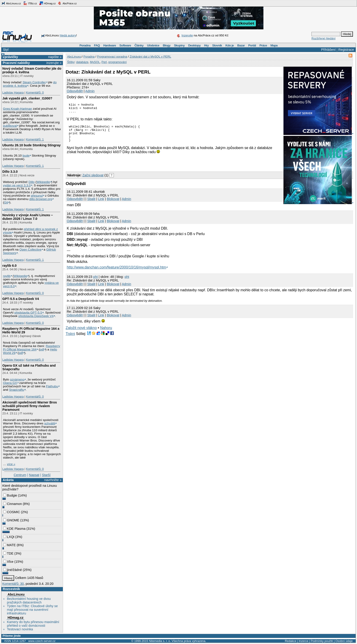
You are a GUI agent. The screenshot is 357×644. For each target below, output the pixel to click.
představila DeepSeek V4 (36, 316)
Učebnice (153, 45)
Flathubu (52, 386)
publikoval (10, 126)
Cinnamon (13, 504)
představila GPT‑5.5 (28, 313)
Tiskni (70, 339)
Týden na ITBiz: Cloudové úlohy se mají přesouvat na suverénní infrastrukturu (32, 610)
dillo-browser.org (41, 199)
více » (11, 464)
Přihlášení (328, 50)
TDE (8, 553)
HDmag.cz (47, 3)
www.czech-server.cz (42, 641)
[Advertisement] (119, 167)
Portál (252, 45)
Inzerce (303, 641)
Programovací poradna (112, 57)
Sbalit (91, 204)
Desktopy (194, 45)
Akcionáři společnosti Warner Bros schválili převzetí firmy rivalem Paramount (29, 406)
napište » (55, 57)
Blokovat (113, 204)
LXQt (9, 537)
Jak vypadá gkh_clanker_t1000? (27, 98)
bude (26, 156)
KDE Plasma (14, 529)
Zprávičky (10, 57)
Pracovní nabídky (16, 63)
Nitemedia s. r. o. (160, 641)
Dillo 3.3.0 (10, 172)
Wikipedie (43, 182)
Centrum (20, 475)
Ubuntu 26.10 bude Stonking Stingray (31, 145)
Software (125, 45)
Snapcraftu (17, 390)
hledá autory (68, 35)
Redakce (291, 641)
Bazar (241, 45)
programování (117, 62)
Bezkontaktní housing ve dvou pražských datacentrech (29, 601)
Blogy (167, 45)
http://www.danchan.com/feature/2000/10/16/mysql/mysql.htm (116, 273)
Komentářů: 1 (35, 139)
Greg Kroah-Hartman (18, 109)
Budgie (10, 495)
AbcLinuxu (16, 594)
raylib (7, 276)
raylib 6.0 (9, 266)
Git (6, 202)
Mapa (274, 45)
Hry (206, 45)
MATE (9, 545)
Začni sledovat (93, 181)
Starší (46, 475)
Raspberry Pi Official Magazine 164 (32, 348)
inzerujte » (54, 63)
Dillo (32, 182)
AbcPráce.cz (67, 3)
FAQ (97, 45)
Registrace (346, 50)
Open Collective (30, 250)
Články (139, 45)
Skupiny (179, 45)
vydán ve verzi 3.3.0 (17, 185)
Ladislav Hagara (13, 93)
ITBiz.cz (30, 3)
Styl (6, 50)
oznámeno (17, 379)
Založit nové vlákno (81, 333)
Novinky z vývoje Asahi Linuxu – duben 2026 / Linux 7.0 (28, 217)
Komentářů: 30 (13, 584)
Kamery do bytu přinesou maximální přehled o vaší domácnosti (33, 624)
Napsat (34, 475)
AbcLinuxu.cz (11, 3)
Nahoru (106, 333)
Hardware (110, 45)
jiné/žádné (13, 570)
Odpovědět (75, 91)
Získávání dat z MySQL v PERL (150, 57)
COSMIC (12, 512)
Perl (104, 62)
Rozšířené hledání (324, 38)
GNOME (11, 520)
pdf (42, 349)
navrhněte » (53, 480)
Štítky (71, 62)
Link (101, 204)
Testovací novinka (20, 629)
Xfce (8, 562)
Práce (263, 45)
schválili (50, 423)
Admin (90, 91)
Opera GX (10, 383)
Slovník (217, 45)
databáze (82, 62)
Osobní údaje (344, 641)
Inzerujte (187, 35)
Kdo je (230, 45)
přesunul (37, 196)
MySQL (95, 62)
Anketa (8, 480)
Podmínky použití (322, 641)
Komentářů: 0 (35, 93)
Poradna (85, 45)
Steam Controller (34, 82)
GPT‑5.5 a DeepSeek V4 (21, 299)
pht (95, 282)
